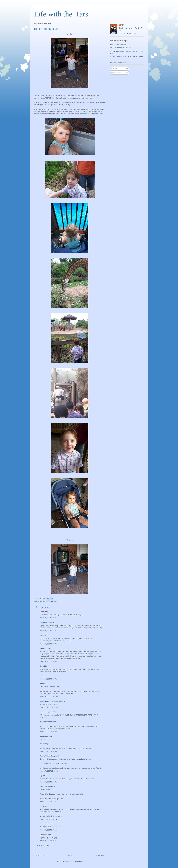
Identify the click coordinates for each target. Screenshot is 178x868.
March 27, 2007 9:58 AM (48, 751)
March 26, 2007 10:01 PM (49, 697)
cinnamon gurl (45, 623)
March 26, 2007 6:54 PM (48, 631)
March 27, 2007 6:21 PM (48, 802)
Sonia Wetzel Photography (50, 701)
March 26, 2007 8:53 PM (48, 679)
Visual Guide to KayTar (118, 44)
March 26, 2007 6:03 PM (48, 618)
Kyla (123, 25)
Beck (41, 635)
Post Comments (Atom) (75, 861)
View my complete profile (128, 33)
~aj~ (41, 776)
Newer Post (40, 856)
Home (70, 856)
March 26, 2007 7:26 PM (48, 661)
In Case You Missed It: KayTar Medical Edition (126, 57)
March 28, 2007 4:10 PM (48, 841)
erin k (42, 806)
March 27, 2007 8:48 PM (48, 819)
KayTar (48, 601)
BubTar (42, 601)
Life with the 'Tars (61, 14)
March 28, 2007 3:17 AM (48, 830)
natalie (42, 612)
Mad (41, 684)
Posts (114, 69)
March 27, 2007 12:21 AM (49, 707)
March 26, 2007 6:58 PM (48, 644)
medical (54, 601)
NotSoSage (44, 736)
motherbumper (45, 712)
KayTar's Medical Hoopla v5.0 (121, 48)
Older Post (100, 856)
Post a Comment (43, 845)
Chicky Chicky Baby (47, 756)
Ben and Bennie (46, 786)
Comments (116, 73)
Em (41, 666)
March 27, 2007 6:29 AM (48, 732)
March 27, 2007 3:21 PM (48, 782)
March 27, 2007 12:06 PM (49, 771)
